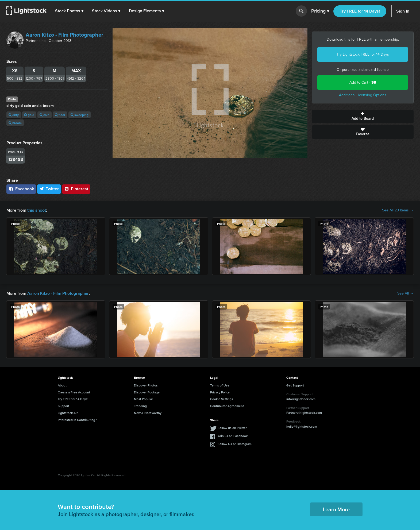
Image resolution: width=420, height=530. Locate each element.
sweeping (80, 115)
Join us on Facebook (233, 436)
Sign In (403, 11)
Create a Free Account (74, 392)
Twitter (49, 189)
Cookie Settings (222, 399)
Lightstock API (68, 413)
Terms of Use (220, 385)
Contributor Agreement (227, 406)
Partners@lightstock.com (304, 413)
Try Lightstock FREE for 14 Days (363, 54)
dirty (14, 115)
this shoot (37, 210)
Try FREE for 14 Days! (360, 11)
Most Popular (143, 399)
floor (60, 115)
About (62, 385)
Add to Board (363, 117)
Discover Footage (147, 392)
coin (45, 115)
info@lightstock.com (301, 399)
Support (63, 406)
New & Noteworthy (148, 413)
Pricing (320, 11)
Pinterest (76, 189)
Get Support (295, 385)
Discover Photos (146, 385)
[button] (69, 11)
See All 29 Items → (398, 210)
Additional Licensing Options (363, 95)
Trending (140, 406)
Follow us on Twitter (232, 428)
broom (15, 123)
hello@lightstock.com (302, 426)
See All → (405, 293)
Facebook (21, 189)
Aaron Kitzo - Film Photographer (64, 35)
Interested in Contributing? (77, 420)
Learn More (336, 509)
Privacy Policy (220, 392)
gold (29, 115)
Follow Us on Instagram (235, 444)
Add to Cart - (363, 82)
